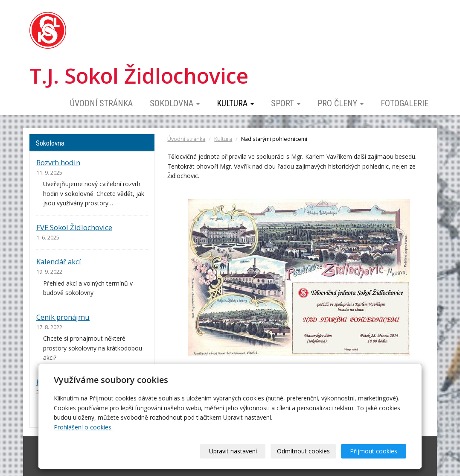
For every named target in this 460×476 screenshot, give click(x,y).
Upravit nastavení (233, 451)
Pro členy (341, 103)
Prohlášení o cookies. (83, 427)
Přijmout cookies (374, 451)
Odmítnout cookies (303, 451)
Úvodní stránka (101, 103)
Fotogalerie (405, 103)
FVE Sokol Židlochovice (74, 227)
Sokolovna (175, 103)
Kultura (235, 103)
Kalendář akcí (59, 261)
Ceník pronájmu (63, 317)
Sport (286, 103)
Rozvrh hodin (58, 162)
